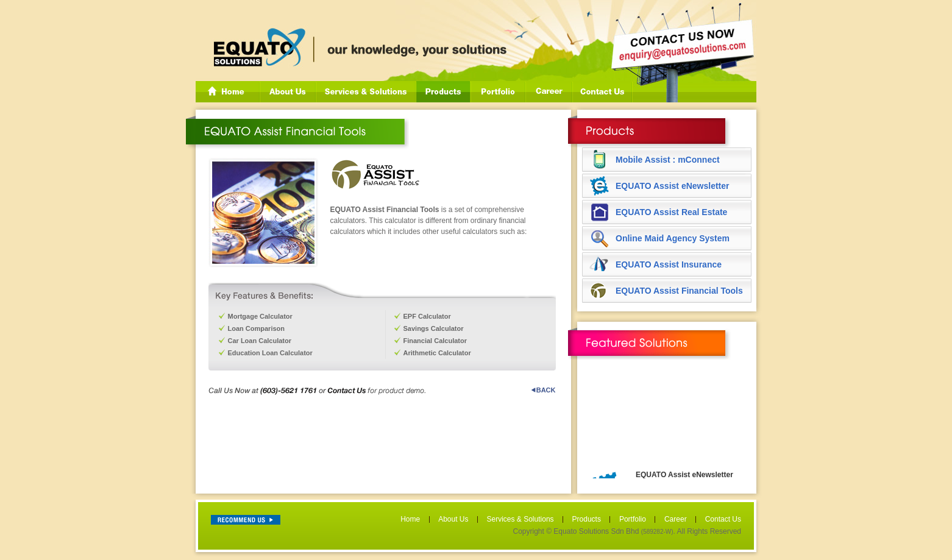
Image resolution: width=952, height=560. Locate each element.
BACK (543, 390)
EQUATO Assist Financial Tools (679, 291)
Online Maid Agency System (673, 238)
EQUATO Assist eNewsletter (672, 186)
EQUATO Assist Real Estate (671, 212)
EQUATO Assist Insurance (669, 264)
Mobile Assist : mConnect (668, 160)
